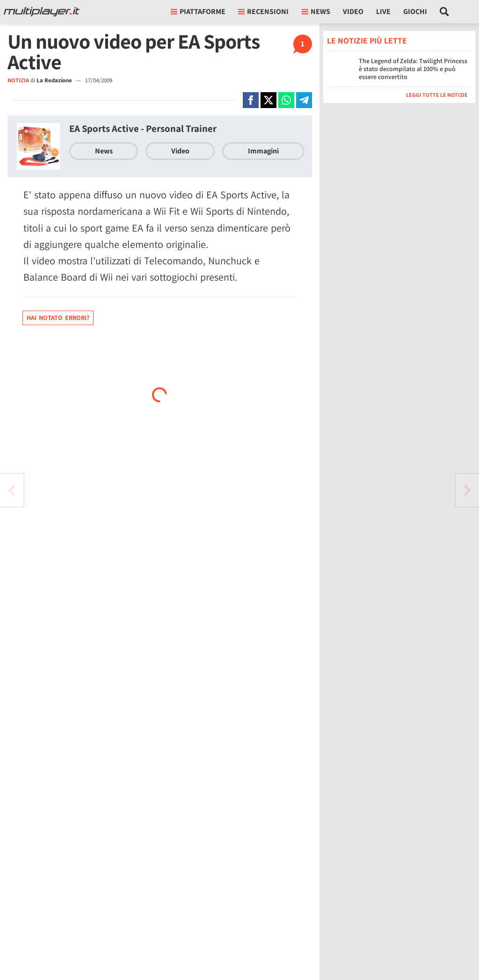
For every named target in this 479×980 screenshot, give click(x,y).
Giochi (415, 11)
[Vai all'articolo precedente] (467, 490)
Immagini (263, 151)
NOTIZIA (18, 80)
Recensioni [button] (263, 11)
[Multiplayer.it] (42, 12)
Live (383, 11)
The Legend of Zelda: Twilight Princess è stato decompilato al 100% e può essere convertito (413, 69)
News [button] (316, 11)
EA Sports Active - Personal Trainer (143, 128)
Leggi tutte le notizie (437, 95)
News (104, 151)
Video (353, 11)
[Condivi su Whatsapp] (286, 100)
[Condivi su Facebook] (251, 100)
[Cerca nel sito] (445, 12)
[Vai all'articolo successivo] (12, 490)
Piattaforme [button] (198, 11)
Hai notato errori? (58, 318)
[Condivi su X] (269, 100)
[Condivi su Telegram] (304, 100)
